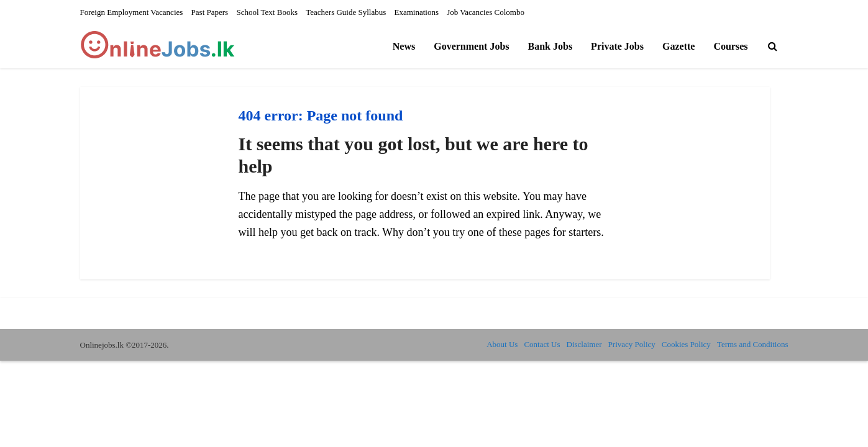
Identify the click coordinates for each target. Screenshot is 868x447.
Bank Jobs (550, 46)
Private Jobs (617, 46)
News (404, 46)
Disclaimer (584, 344)
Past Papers (210, 12)
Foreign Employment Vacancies (132, 12)
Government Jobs (471, 46)
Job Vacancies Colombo (486, 12)
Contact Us (542, 344)
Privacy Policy (632, 344)
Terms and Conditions (753, 344)
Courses (730, 46)
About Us (502, 344)
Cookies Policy (686, 344)
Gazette (678, 46)
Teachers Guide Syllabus (346, 12)
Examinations (417, 12)
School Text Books (267, 12)
